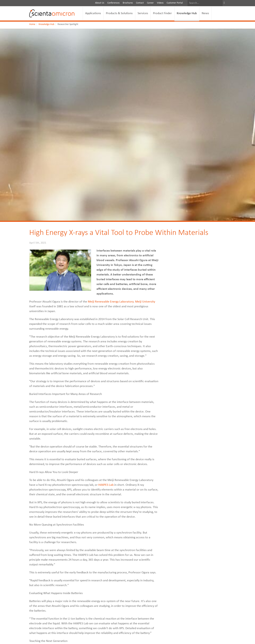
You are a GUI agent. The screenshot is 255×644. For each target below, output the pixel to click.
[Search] (205, 3)
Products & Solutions (119, 13)
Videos (160, 3)
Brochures (128, 3)
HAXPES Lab (106, 485)
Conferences (113, 3)
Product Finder (162, 13)
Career (150, 3)
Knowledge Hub (187, 13)
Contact (140, 3)
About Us (100, 3)
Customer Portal (175, 3)
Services (143, 13)
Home (32, 24)
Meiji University (145, 302)
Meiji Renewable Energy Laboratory (111, 302)
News (205, 13)
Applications (93, 13)
